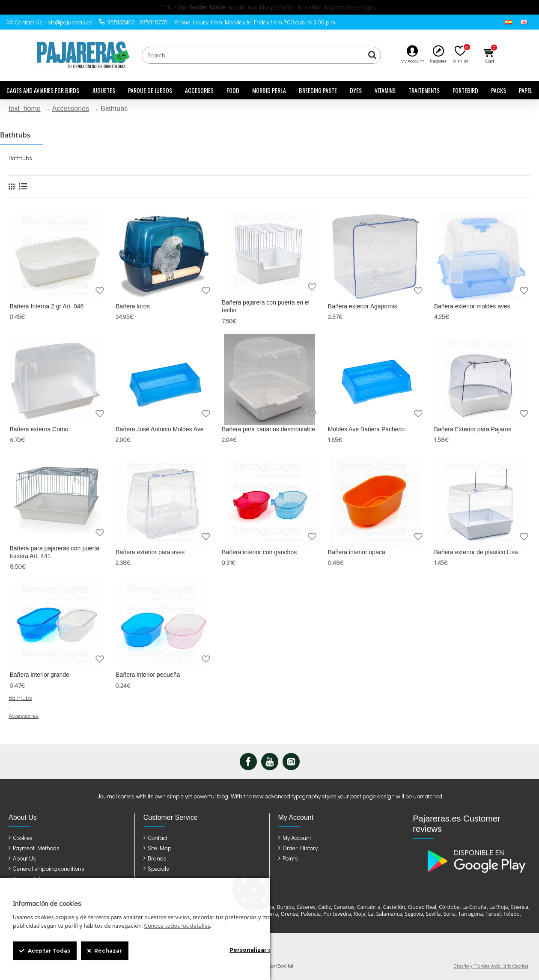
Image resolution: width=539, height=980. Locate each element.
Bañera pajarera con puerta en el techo (266, 306)
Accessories (71, 109)
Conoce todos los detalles (177, 926)
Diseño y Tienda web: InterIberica (491, 965)
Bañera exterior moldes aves (472, 306)
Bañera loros (133, 306)
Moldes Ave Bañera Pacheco (366, 429)
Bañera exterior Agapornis (363, 306)
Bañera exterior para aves (150, 552)
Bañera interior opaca (357, 552)
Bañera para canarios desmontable (268, 429)
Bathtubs (20, 698)
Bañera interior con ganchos (259, 552)
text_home (25, 109)
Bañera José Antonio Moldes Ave (159, 429)
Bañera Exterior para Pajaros (473, 429)
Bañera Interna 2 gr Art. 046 (47, 306)
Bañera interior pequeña (148, 675)
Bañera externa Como (39, 429)
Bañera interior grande (40, 675)
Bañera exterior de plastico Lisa (476, 552)
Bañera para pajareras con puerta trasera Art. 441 (55, 552)
